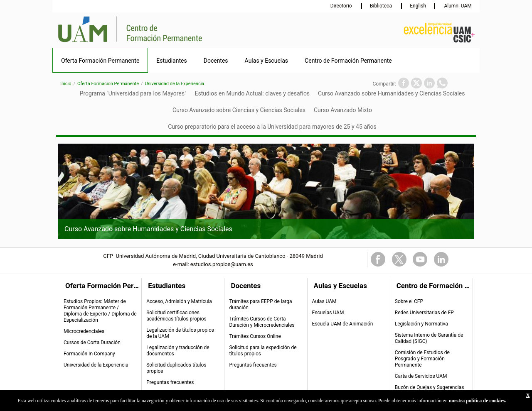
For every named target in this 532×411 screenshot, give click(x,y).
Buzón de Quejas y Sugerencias (430, 387)
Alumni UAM (457, 6)
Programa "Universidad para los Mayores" (133, 93)
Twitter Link (399, 259)
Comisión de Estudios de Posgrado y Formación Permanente (422, 359)
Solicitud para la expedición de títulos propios (263, 351)
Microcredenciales (84, 331)
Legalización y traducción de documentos (178, 351)
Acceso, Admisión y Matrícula (179, 301)
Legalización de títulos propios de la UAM (180, 333)
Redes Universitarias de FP (424, 313)
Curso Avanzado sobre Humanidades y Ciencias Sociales (391, 93)
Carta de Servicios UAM (421, 376)
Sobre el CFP (409, 301)
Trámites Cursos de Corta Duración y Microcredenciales (262, 322)
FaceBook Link (378, 259)
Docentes (216, 61)
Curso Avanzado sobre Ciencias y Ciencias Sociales (239, 110)
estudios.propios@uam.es (222, 264)
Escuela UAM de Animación (343, 324)
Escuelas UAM (328, 313)
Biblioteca (382, 6)
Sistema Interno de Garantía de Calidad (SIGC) (429, 338)
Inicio (66, 84)
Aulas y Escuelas (267, 61)
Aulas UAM (324, 301)
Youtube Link (420, 259)
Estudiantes (171, 61)
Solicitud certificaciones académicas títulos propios (176, 316)
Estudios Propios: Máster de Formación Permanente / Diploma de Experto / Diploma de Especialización (100, 311)
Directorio (342, 6)
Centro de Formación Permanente (348, 61)
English (418, 6)
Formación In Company (89, 354)
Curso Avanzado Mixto (343, 110)
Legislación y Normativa (421, 324)
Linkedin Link (441, 259)
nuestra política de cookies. (478, 401)
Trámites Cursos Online (255, 336)
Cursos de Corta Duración (92, 342)
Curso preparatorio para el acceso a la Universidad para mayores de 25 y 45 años (272, 127)
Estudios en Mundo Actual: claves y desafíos (252, 93)
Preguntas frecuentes (170, 382)
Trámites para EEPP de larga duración (260, 305)
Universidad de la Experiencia (175, 84)
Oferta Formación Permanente (100, 61)
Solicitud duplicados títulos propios (176, 368)
